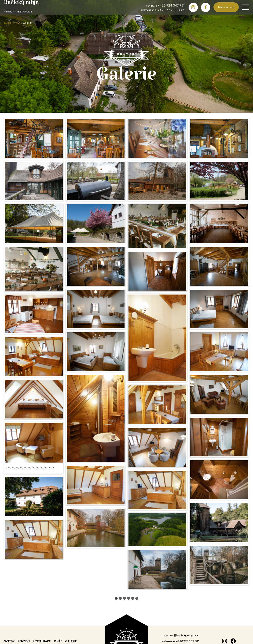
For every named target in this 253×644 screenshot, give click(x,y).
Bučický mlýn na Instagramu (195, 8)
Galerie (71, 641)
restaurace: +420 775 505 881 (180, 641)
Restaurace (42, 641)
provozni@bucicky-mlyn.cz (180, 635)
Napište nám (226, 7)
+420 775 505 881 (163, 10)
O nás (58, 641)
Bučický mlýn (21, 4)
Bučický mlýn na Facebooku (207, 8)
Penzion (24, 641)
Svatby (9, 641)
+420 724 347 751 (165, 5)
